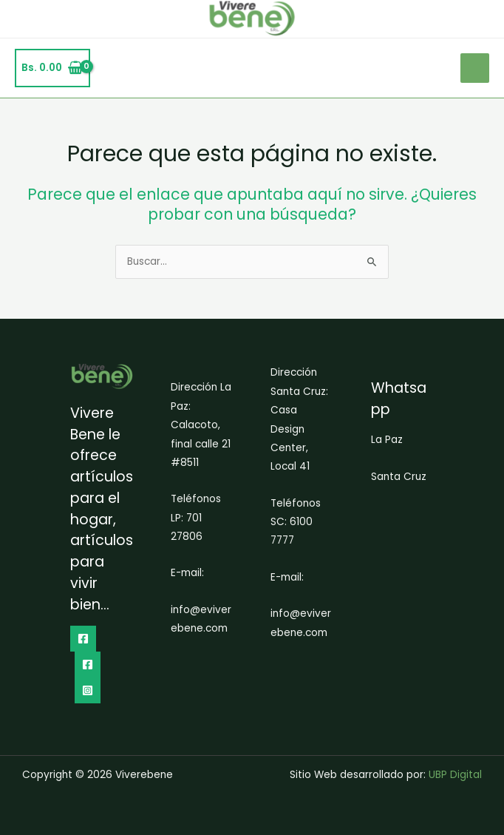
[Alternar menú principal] (475, 68)
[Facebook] (83, 639)
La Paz (387, 440)
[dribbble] (88, 665)
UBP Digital (455, 775)
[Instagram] (88, 690)
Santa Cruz (399, 477)
